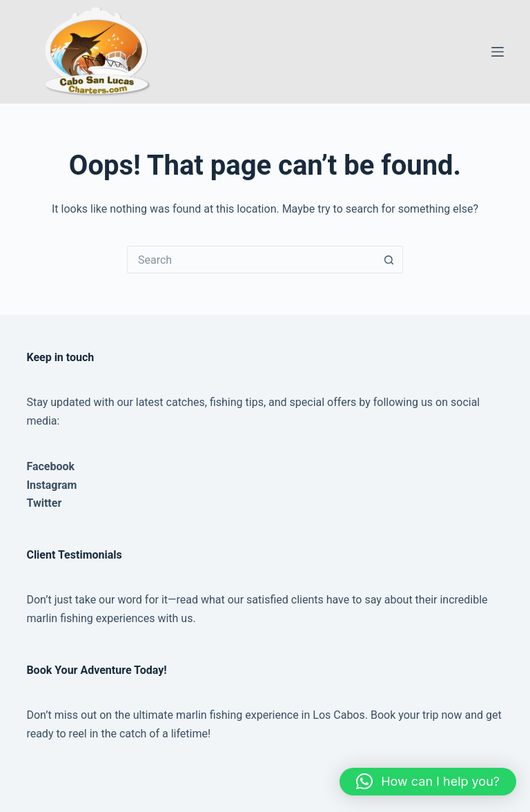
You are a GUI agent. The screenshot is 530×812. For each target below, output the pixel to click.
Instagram (51, 485)
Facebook (50, 466)
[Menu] (498, 52)
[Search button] (389, 260)
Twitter (44, 503)
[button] (428, 782)
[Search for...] (251, 260)
